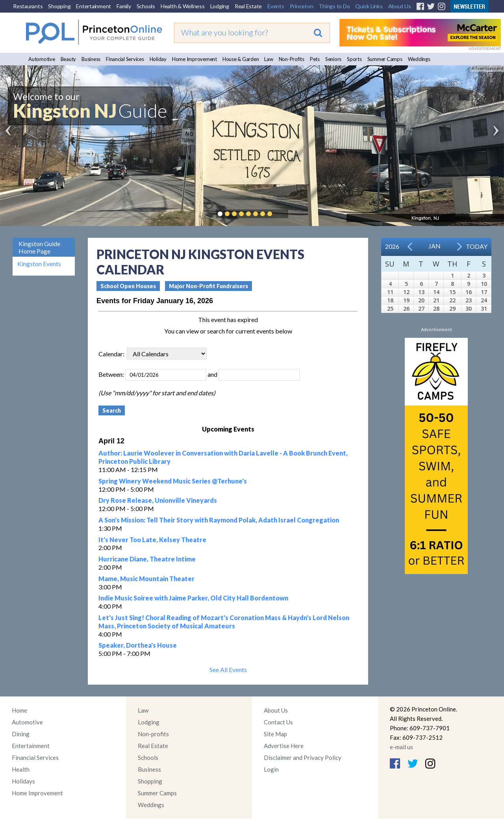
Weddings (419, 59)
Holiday (158, 59)
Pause (282, 214)
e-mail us (401, 747)
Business (91, 59)
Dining (21, 734)
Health (21, 769)
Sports (354, 59)
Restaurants (28, 6)
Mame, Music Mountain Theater (146, 579)
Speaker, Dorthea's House (138, 645)
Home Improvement (195, 59)
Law (269, 59)
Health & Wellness (183, 6)
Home (19, 710)
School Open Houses (128, 286)
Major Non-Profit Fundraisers (208, 286)
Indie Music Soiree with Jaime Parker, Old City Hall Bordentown (193, 598)
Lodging (220, 6)
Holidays (23, 781)
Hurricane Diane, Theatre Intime (147, 559)
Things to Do (334, 6)
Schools (146, 6)
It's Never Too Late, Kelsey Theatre (152, 540)
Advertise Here (284, 746)
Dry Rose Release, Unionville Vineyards (158, 500)
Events (276, 6)
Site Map (275, 734)
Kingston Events (39, 264)
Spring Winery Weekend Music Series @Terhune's (173, 481)
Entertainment (94, 6)
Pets (315, 59)
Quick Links (369, 6)
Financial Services (125, 59)
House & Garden (241, 59)
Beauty (69, 59)
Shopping (59, 6)
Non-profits (153, 734)
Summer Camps (385, 59)
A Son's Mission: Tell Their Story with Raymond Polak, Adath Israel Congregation (219, 520)
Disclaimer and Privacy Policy (303, 758)
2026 (392, 246)
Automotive (42, 59)
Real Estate (248, 6)
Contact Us (278, 722)
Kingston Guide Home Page (39, 247)
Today (477, 246)
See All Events (228, 670)
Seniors (333, 59)
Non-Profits (292, 59)
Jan (435, 246)
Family (124, 6)
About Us (400, 6)
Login (271, 769)
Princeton (302, 6)
